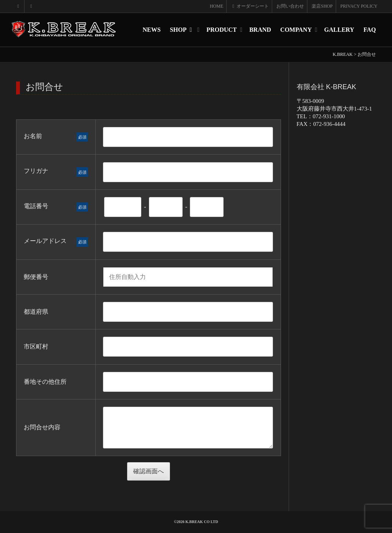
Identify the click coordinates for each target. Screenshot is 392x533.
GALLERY (339, 30)
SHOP (183, 30)
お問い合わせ (290, 6)
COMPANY (297, 30)
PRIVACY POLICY (359, 6)
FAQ (370, 30)
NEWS (152, 30)
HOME (216, 6)
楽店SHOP (322, 6)
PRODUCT (222, 30)
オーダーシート (250, 6)
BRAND (260, 30)
